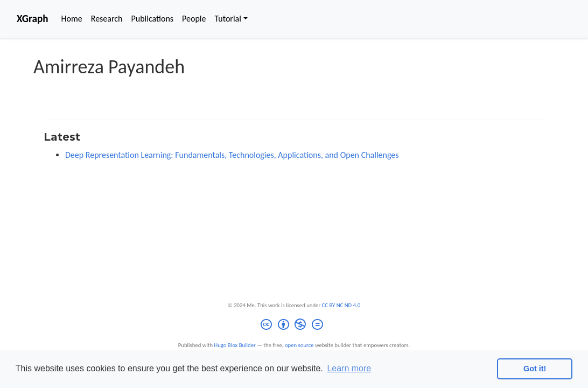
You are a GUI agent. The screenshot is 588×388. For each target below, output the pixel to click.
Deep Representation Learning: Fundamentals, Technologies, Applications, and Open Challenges (232, 155)
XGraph (33, 19)
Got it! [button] (535, 369)
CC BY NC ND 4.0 (341, 305)
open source (299, 345)
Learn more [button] (349, 368)
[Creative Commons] (294, 326)
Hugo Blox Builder (235, 345)
